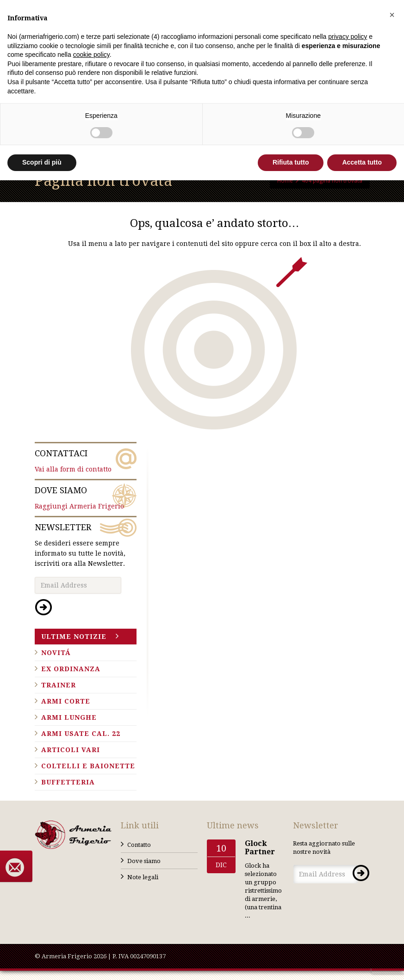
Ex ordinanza (71, 669)
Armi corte (66, 701)
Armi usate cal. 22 (81, 734)
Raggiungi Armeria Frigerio (86, 497)
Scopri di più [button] (42, 162)
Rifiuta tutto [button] (291, 162)
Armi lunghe (69, 717)
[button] (392, 15)
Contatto (139, 845)
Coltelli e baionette (88, 766)
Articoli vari (71, 750)
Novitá (56, 653)
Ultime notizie (74, 637)
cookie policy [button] (91, 55)
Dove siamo (144, 861)
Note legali (143, 877)
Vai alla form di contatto (86, 460)
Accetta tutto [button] (362, 162)
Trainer (59, 685)
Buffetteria (68, 782)
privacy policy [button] (348, 37)
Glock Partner (260, 848)
